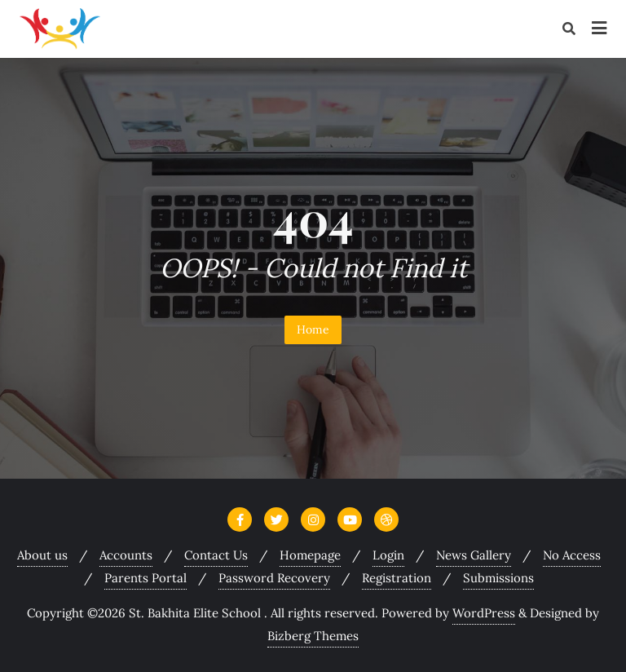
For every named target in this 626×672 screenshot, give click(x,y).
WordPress (484, 613)
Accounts (126, 555)
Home (313, 329)
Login (388, 555)
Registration (397, 578)
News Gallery (474, 555)
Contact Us (216, 555)
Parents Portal (145, 578)
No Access (572, 555)
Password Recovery (274, 578)
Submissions (498, 578)
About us (42, 555)
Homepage (310, 555)
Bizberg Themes (313, 636)
